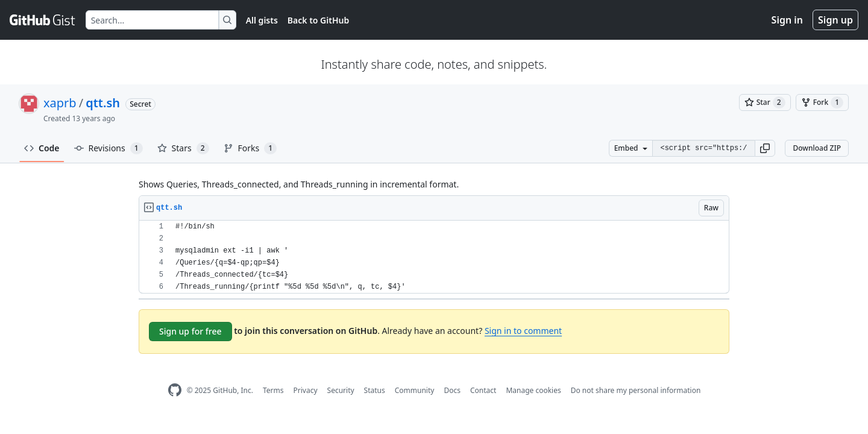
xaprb (60, 103)
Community (415, 390)
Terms (273, 390)
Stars (183, 148)
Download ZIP (817, 148)
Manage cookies (533, 390)
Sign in (787, 20)
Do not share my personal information (636, 390)
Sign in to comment (523, 331)
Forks (250, 148)
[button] (765, 148)
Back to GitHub (318, 20)
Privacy (306, 390)
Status (375, 390)
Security (341, 390)
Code (42, 148)
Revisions (108, 148)
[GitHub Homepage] (175, 390)
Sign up (835, 20)
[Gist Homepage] (43, 20)
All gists (262, 20)
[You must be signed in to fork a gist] (822, 102)
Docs (452, 390)
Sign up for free (190, 331)
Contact (483, 390)
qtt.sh (103, 103)
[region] (434, 257)
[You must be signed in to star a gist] (765, 102)
